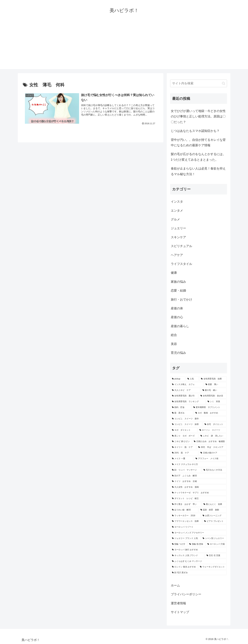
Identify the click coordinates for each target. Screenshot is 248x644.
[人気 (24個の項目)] (192, 379)
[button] (224, 83)
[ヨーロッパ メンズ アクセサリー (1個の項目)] (199, 533)
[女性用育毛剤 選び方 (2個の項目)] (184, 396)
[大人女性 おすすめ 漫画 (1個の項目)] (199, 487)
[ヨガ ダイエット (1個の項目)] (184, 430)
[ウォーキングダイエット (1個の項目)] (213, 567)
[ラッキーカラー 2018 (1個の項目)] (185, 516)
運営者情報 (178, 603)
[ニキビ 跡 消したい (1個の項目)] (213, 436)
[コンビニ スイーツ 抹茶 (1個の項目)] (186, 424)
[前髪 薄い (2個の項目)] (215, 385)
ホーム (175, 585)
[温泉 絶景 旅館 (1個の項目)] (213, 510)
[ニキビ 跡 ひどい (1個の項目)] (181, 442)
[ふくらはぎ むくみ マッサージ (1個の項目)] (199, 561)
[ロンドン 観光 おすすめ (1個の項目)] (184, 567)
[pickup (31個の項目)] (178, 379)
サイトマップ (180, 612)
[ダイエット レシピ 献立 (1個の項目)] (199, 499)
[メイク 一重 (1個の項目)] (182, 459)
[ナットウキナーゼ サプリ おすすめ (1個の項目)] (199, 493)
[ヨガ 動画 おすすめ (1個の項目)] (210, 413)
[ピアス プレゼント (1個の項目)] (215, 521)
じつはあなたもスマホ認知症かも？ (195, 131)
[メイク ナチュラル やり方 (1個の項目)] (199, 464)
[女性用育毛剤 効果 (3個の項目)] (213, 379)
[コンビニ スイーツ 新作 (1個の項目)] (199, 419)
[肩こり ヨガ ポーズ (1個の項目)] (184, 436)
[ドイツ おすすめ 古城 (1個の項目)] (199, 481)
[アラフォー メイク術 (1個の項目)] (210, 459)
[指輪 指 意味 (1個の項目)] (196, 544)
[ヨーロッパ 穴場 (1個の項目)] (216, 544)
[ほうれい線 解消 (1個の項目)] (184, 510)
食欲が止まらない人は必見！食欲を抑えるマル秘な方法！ (198, 171)
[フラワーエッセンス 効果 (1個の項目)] (186, 521)
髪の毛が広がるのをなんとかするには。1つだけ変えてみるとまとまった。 (198, 157)
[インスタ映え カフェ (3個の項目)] (187, 385)
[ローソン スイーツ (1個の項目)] (212, 430)
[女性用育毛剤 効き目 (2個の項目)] (213, 396)
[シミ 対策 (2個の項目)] (216, 402)
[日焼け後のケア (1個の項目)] (213, 453)
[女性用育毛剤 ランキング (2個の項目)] (188, 402)
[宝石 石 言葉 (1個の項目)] (216, 556)
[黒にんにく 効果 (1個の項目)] (214, 504)
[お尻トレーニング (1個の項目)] (214, 516)
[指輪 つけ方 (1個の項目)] (179, 544)
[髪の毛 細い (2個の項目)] (214, 390)
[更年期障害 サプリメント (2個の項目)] (209, 407)
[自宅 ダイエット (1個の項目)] (215, 424)
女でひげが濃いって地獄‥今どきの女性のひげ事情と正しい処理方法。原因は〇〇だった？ (198, 116)
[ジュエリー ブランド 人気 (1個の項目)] (186, 538)
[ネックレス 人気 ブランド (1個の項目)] (187, 556)
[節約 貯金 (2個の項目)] (181, 407)
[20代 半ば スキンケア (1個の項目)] (212, 447)
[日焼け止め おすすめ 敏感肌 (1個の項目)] (209, 442)
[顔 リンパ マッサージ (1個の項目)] (186, 470)
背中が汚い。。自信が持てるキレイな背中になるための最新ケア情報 (198, 143)
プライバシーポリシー (186, 594)
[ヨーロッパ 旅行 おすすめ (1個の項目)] (199, 550)
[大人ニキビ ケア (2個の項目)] (185, 390)
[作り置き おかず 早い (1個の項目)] (186, 504)
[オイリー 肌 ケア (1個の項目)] (183, 447)
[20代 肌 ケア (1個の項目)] (184, 453)
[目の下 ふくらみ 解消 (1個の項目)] (199, 476)
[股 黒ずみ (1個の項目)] (182, 413)
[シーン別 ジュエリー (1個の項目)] (214, 538)
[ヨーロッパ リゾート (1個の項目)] (199, 527)
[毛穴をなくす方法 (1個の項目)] (214, 470)
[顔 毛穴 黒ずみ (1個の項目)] (199, 573)
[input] (199, 83)
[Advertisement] (124, 45)
